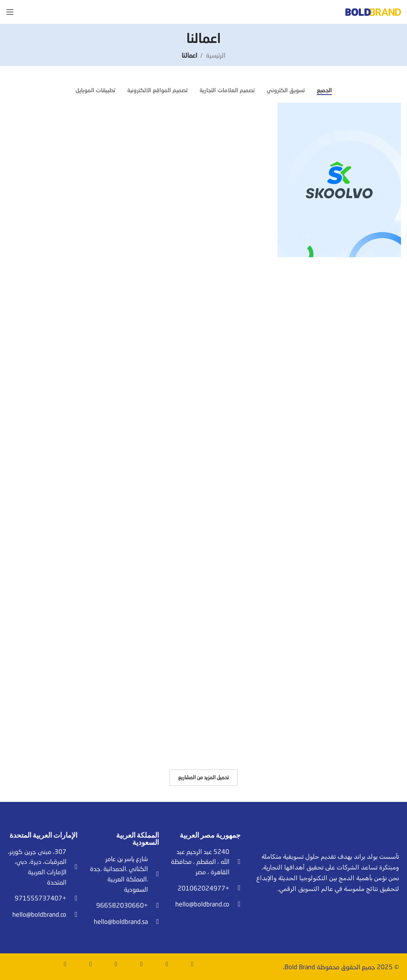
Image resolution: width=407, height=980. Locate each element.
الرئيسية (216, 55)
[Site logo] (373, 11)
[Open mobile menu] (10, 12)
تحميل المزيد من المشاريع (203, 777)
